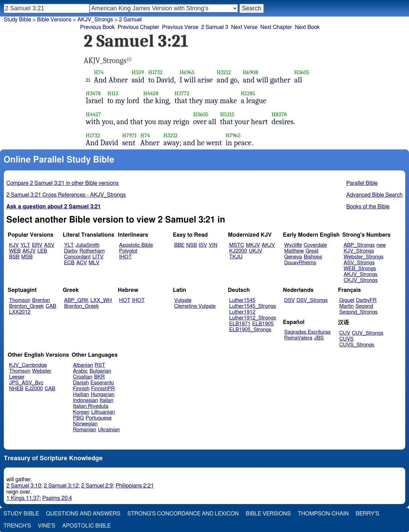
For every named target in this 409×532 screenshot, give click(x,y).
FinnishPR (103, 389)
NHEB (16, 389)
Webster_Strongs (363, 257)
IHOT (125, 257)
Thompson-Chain (323, 514)
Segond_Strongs (358, 312)
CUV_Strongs (367, 333)
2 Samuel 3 (215, 27)
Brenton (41, 300)
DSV (290, 300)
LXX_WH (101, 300)
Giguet (347, 300)
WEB (15, 251)
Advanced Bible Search (374, 195)
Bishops (313, 257)
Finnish (81, 389)
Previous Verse (180, 27)
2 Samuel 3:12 (61, 486)
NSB (192, 245)
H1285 (248, 93)
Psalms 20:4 (57, 498)
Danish (81, 383)
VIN (213, 245)
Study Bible (17, 20)
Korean (81, 412)
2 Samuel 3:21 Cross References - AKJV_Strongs (66, 195)
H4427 (93, 114)
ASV (49, 245)
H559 (138, 72)
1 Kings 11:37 (23, 498)
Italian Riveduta (91, 406)
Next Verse (244, 27)
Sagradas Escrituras (307, 332)
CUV (345, 333)
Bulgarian (100, 371)
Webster (42, 371)
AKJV (29, 251)
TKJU (236, 257)
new (381, 245)
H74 (99, 72)
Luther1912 (242, 312)
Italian (107, 400)
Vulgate (183, 300)
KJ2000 (238, 251)
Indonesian (86, 400)
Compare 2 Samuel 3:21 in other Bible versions (63, 183)
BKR (99, 377)
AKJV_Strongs (95, 20)
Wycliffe (293, 245)
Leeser (17, 377)
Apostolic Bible (86, 526)
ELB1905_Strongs (250, 330)
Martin (347, 306)
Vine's (47, 526)
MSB (27, 257)
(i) (129, 59)
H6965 (187, 72)
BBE (179, 245)
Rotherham (92, 251)
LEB (42, 251)
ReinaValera (298, 338)
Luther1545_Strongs (253, 306)
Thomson (20, 300)
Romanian (85, 430)
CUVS (347, 339)
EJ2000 (34, 389)
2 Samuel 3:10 (24, 486)
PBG (79, 418)
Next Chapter (276, 27)
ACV (82, 263)
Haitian (81, 395)
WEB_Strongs (360, 269)
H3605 (302, 72)
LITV (98, 257)
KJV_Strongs (359, 251)
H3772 (182, 93)
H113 (113, 93)
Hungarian (103, 395)
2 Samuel (130, 20)
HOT (124, 300)
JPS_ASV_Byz (26, 383)
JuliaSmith (87, 245)
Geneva (293, 257)
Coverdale (316, 245)
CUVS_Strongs (357, 345)
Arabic (81, 371)
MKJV (253, 245)
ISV (203, 245)
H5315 (227, 114)
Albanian (83, 365)
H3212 (224, 72)
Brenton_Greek (26, 306)
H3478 (93, 93)
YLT (25, 245)
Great (312, 251)
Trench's (17, 526)
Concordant (77, 257)
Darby (71, 251)
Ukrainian (109, 430)
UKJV (256, 251)
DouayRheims (300, 263)
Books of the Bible (368, 207)
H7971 (129, 135)
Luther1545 (242, 300)
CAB (51, 306)
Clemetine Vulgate (195, 306)
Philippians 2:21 (135, 486)
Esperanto (102, 383)
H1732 (155, 72)
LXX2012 (20, 312)
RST (100, 365)
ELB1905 (263, 324)
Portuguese (99, 418)
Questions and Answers (83, 514)
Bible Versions (54, 20)
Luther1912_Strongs (253, 318)
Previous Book (97, 27)
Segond (364, 306)
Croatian (83, 377)
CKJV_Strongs (361, 280)
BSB (14, 257)
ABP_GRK (76, 300)
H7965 (233, 135)
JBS (319, 338)
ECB (69, 263)
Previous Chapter (138, 27)
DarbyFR (367, 300)
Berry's (367, 514)
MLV (94, 263)
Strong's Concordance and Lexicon (183, 514)
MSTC (237, 245)
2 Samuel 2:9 (97, 486)
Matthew (294, 251)
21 (88, 80)
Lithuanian (103, 412)
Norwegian (85, 424)
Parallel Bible (362, 183)
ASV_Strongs (359, 263)
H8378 (279, 114)
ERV (37, 245)
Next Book (307, 27)
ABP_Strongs (359, 245)
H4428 (151, 93)
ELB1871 (240, 324)
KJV (14, 245)
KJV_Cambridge (28, 365)
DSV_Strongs (312, 300)
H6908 (250, 72)
